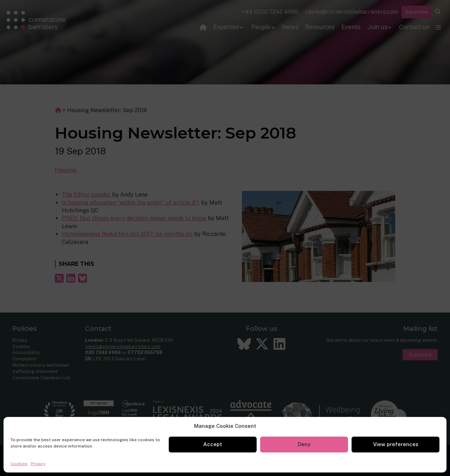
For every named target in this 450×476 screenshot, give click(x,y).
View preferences (396, 444)
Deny (304, 444)
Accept (213, 444)
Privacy (38, 464)
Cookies (19, 464)
